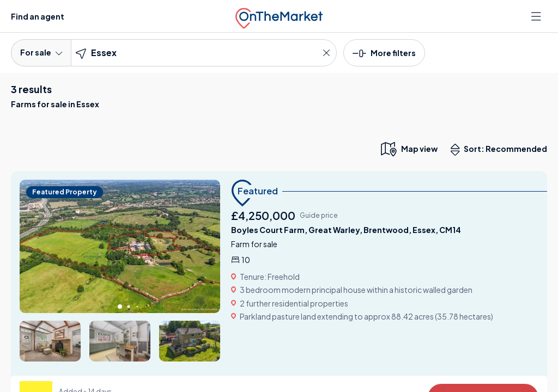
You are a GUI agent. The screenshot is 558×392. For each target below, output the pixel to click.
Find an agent (38, 16)
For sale (41, 52)
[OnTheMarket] (279, 16)
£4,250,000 (263, 215)
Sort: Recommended (501, 150)
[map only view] (408, 149)
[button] (384, 52)
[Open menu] (537, 16)
